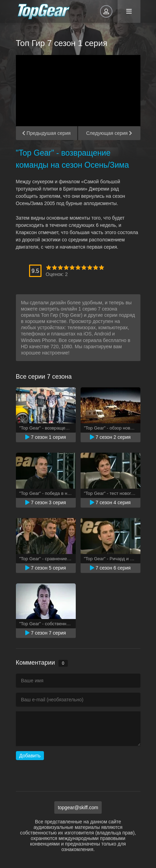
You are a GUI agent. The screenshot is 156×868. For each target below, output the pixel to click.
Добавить (30, 756)
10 (102, 267)
